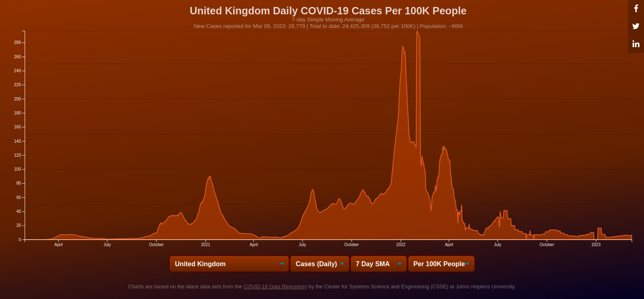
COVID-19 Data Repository (275, 286)
